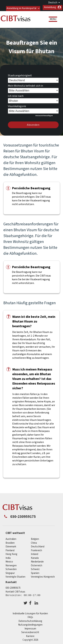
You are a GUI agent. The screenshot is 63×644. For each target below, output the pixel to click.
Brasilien (10, 542)
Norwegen (11, 565)
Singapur (10, 572)
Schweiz (35, 568)
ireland (35, 553)
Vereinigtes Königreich (43, 576)
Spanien (35, 572)
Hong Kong (11, 553)
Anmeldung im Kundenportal (21, 7)
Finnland (10, 549)
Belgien (35, 538)
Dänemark (11, 546)
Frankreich (36, 549)
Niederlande (37, 561)
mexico (9, 561)
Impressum (30, 628)
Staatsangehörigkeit (20, 75)
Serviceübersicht (30, 631)
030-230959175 (13, 587)
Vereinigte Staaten (15, 576)
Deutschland (38, 546)
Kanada (35, 557)
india (8, 557)
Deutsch (53, 3)
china (34, 542)
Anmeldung (50, 7)
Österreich (37, 565)
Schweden (11, 568)
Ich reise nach (16, 95)
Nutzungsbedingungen (30, 624)
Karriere (30, 635)
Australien (11, 538)
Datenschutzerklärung (30, 620)
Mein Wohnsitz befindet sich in (25, 85)
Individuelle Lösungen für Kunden (30, 613)
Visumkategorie (17, 105)
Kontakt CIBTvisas (15, 591)
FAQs (30, 616)
